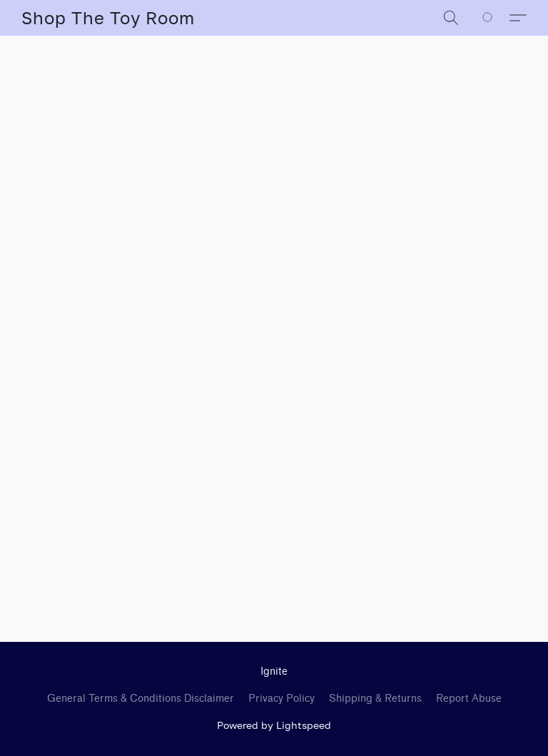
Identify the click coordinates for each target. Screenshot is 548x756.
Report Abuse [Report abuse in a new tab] (469, 699)
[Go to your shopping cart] (495, 18)
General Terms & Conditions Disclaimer (141, 699)
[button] (108, 18)
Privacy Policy (281, 699)
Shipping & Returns (375, 699)
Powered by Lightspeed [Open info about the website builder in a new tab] (274, 725)
